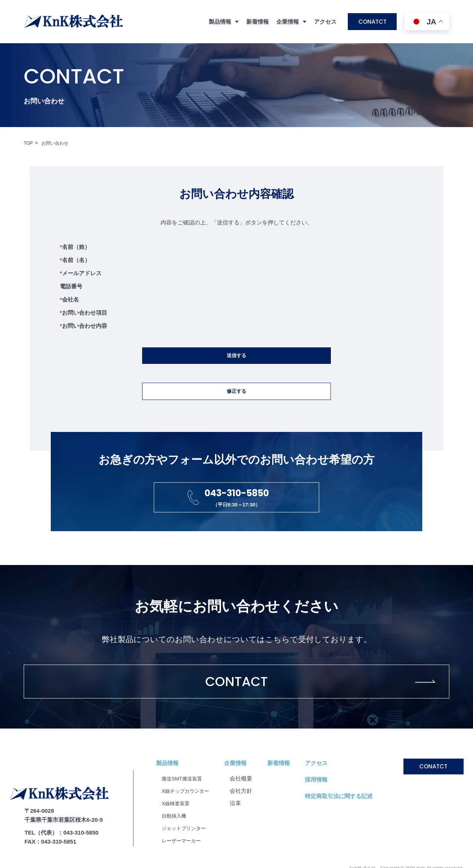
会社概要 (248, 802)
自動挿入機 (176, 840)
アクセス (325, 22)
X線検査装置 (178, 827)
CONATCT (372, 22)
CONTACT (237, 704)
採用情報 (323, 804)
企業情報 (243, 787)
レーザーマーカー (184, 864)
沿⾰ (243, 827)
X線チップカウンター (189, 815)
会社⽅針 (248, 815)
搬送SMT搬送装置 (185, 802)
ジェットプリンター (187, 852)
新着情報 (258, 22)
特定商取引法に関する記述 (346, 820)
